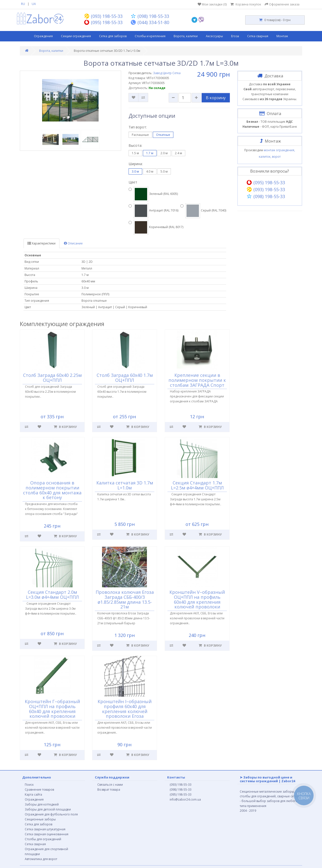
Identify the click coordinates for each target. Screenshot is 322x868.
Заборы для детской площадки (48, 809)
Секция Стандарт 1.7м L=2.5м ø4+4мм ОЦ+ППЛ (197, 485)
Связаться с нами (110, 785)
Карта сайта (33, 794)
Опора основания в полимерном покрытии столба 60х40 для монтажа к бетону (52, 490)
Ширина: (136, 164)
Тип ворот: (138, 127)
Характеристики (41, 243)
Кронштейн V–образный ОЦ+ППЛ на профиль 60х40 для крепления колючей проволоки (197, 599)
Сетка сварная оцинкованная (47, 834)
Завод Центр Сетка (167, 73)
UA (34, 4)
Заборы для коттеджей (42, 804)
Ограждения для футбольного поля (51, 814)
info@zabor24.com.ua (185, 799)
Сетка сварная (258, 36)
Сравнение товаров (39, 790)
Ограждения (43, 36)
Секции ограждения (76, 36)
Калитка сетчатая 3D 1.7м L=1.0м (125, 485)
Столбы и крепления (150, 36)
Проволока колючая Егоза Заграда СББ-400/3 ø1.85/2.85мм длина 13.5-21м (125, 599)
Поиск (29, 785)
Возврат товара (109, 790)
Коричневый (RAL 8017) (156, 227)
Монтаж (282, 36)
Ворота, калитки (186, 36)
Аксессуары (214, 36)
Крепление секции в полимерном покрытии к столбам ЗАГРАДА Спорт (197, 380)
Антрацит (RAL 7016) (153, 211)
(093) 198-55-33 (181, 785)
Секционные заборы (40, 819)
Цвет (133, 182)
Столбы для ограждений (43, 839)
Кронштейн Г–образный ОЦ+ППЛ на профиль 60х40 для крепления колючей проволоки (52, 709)
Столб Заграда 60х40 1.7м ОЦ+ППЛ (125, 378)
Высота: (135, 145)
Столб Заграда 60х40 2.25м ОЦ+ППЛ (52, 378)
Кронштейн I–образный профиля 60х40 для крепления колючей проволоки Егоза (125, 709)
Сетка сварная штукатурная (45, 829)
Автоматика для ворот (41, 859)
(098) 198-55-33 (181, 790)
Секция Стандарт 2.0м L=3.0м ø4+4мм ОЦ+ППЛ (52, 595)
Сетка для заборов (113, 36)
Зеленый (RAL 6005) (153, 194)
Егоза (235, 36)
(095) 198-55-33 (181, 794)
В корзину (216, 98)
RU (23, 4)
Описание (73, 243)
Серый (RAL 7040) (203, 211)
